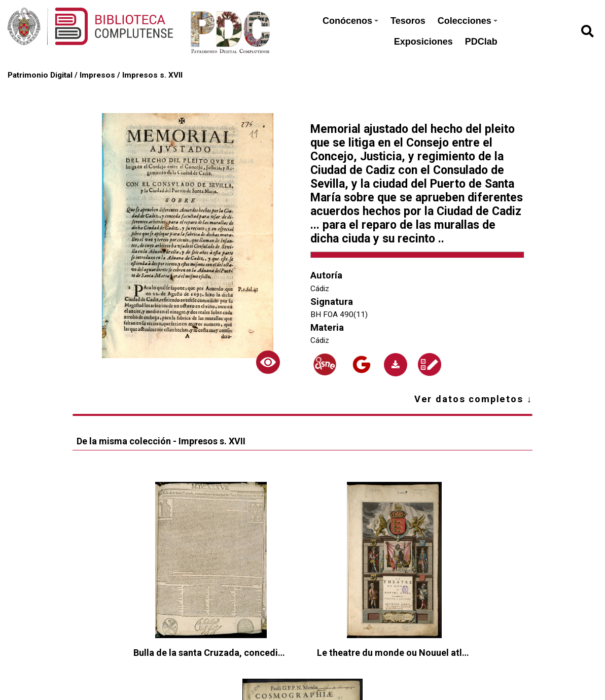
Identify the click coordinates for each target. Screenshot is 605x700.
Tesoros (408, 21)
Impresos (97, 75)
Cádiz (320, 289)
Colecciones (468, 21)
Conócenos (350, 21)
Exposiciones (423, 42)
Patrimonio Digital (40, 75)
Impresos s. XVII (152, 75)
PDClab (481, 42)
